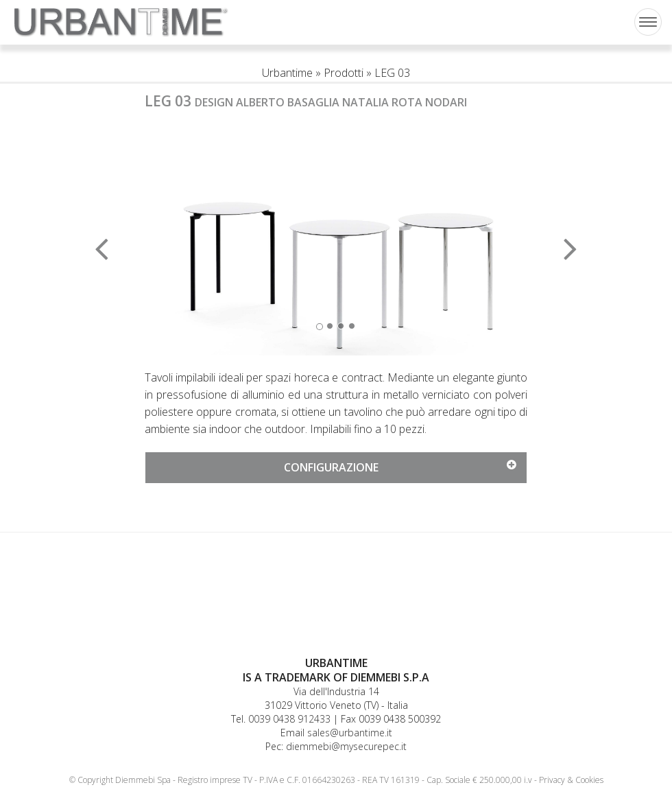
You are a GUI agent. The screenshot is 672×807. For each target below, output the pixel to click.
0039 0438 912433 (289, 719)
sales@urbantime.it (350, 733)
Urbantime (287, 73)
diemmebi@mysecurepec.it (346, 746)
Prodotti (344, 73)
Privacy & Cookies (571, 780)
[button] (173, 239)
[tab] (336, 468)
